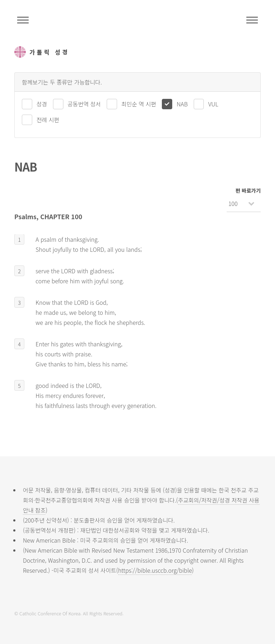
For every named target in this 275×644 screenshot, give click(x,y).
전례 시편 (48, 120)
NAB (182, 104)
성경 (42, 104)
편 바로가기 (248, 190)
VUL (213, 104)
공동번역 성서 (84, 104)
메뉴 (252, 20)
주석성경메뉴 (23, 20)
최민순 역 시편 (139, 104)
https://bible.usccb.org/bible (155, 570)
